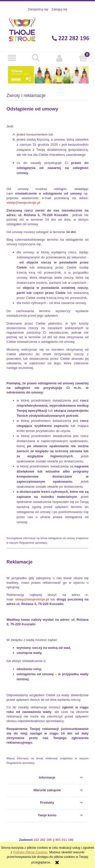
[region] (48, 74)
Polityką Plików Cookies (30, 852)
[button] (12, 58)
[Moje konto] (60, 58)
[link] (48, 74)
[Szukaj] (36, 58)
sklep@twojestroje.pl (23, 203)
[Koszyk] (83, 58)
